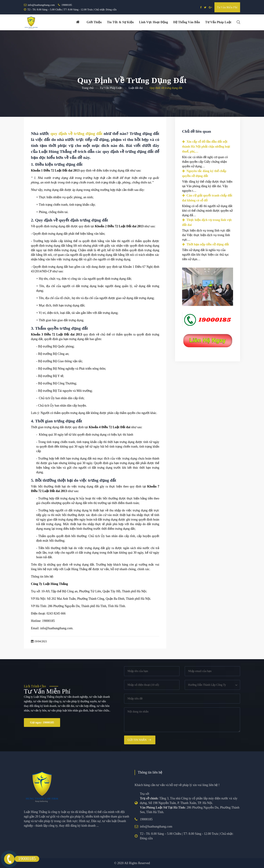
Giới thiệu (94, 22)
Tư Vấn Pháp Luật (111, 88)
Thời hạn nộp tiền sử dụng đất (206, 244)
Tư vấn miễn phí (227, 7)
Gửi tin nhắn (137, 740)
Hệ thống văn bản (186, 22)
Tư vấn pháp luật (218, 22)
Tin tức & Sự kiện (120, 22)
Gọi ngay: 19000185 (42, 722)
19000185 (67, 5)
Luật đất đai (136, 88)
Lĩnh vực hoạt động (153, 22)
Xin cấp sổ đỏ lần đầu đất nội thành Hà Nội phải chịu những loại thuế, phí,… (206, 147)
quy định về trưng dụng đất (76, 134)
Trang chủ (88, 88)
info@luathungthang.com (41, 5)
